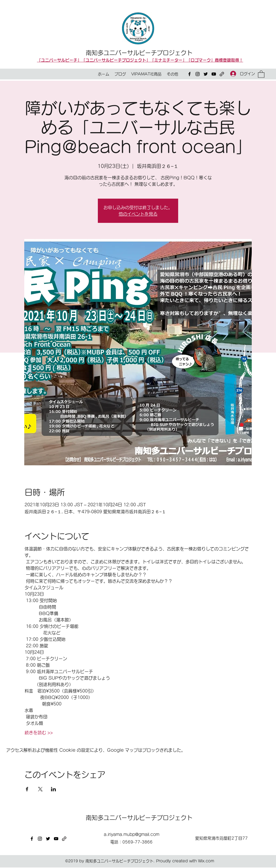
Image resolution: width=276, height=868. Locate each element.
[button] (261, 74)
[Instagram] (198, 74)
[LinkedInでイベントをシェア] (54, 789)
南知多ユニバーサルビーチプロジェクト (139, 53)
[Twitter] (206, 74)
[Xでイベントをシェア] (40, 789)
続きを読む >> (39, 733)
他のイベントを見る (138, 214)
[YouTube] (214, 74)
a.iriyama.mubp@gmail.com (132, 834)
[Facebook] (189, 74)
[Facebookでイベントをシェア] (27, 789)
